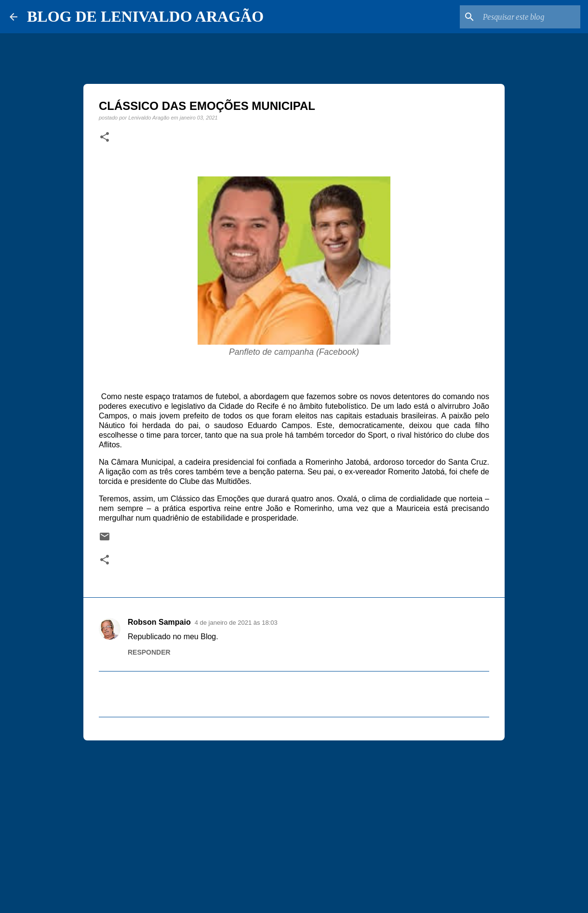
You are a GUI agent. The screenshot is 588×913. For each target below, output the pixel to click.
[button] (105, 137)
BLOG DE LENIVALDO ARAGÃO (145, 16)
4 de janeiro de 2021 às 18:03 (236, 623)
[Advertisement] (294, 822)
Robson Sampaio (159, 622)
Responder (149, 652)
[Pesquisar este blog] (530, 17)
